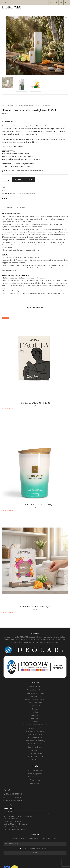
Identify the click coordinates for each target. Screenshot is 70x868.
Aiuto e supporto (35, 783)
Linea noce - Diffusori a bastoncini (23, 194)
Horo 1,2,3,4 (35, 718)
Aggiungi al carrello (23, 179)
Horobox (35, 712)
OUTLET (35, 760)
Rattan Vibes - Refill (35, 737)
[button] (7, 46)
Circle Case (35, 750)
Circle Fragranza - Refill (35, 756)
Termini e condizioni (35, 777)
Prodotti (10, 106)
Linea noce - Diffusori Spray (35, 731)
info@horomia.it (16, 801)
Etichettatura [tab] (21, 208)
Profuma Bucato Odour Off (35, 693)
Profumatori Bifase (35, 747)
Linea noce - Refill (35, 728)
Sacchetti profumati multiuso (35, 699)
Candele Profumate (35, 744)
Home (3, 106)
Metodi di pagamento (35, 774)
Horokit (35, 722)
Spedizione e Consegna (35, 770)
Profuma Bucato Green (35, 690)
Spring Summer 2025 (35, 703)
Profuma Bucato (35, 687)
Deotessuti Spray (35, 696)
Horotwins (35, 715)
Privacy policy (35, 780)
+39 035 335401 (17, 794)
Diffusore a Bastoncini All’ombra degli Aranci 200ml (33, 106)
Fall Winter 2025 (35, 706)
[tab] (35, 307)
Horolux (35, 709)
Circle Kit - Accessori (35, 753)
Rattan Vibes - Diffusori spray (35, 741)
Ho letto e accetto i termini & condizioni (35, 848)
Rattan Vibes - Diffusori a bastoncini (35, 734)
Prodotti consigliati (35, 307)
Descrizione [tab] (8, 208)
